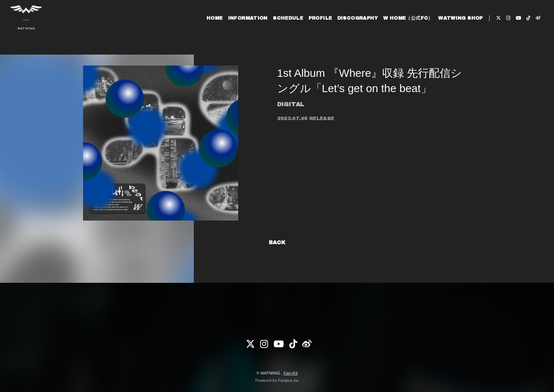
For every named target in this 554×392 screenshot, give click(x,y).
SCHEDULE (281, 28)
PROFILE (313, 28)
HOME (207, 28)
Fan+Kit (290, 373)
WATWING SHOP (454, 28)
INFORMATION (241, 28)
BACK (277, 243)
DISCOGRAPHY (350, 28)
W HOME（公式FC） (401, 28)
